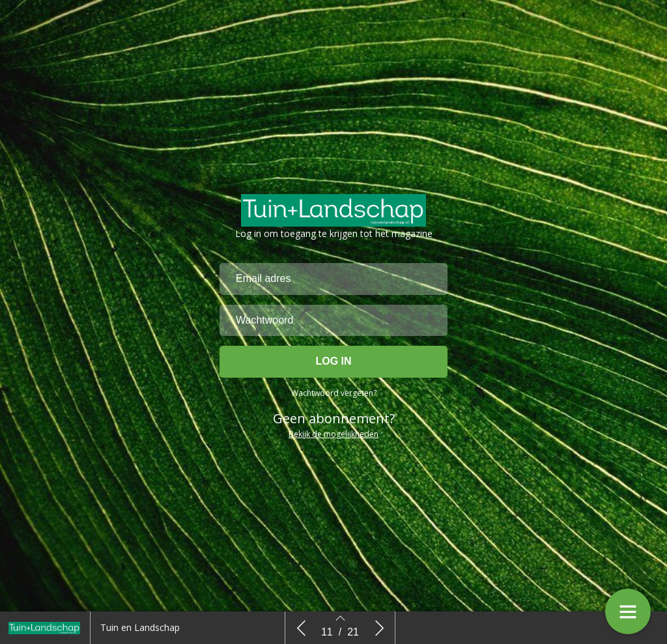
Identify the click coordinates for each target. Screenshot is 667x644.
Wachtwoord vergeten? (334, 394)
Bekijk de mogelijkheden (333, 435)
